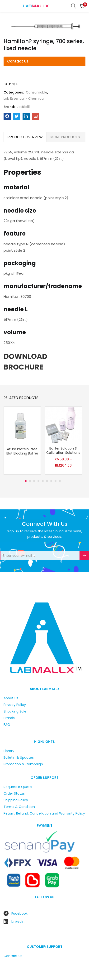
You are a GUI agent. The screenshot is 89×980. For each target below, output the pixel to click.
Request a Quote (18, 787)
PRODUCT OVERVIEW (25, 137)
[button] (82, 6)
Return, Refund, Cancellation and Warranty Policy (44, 813)
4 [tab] (38, 481)
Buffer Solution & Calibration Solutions (63, 450)
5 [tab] (43, 481)
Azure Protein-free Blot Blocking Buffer (22, 451)
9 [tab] (60, 481)
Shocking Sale (15, 711)
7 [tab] (51, 481)
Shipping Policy (16, 800)
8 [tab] (56, 481)
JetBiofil (23, 107)
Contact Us (18, 61)
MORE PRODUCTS (65, 137)
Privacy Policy (15, 705)
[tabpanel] (22, 441)
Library (9, 751)
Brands (9, 718)
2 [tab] (30, 481)
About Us (11, 698)
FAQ (7, 725)
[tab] (25, 137)
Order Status (14, 793)
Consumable (37, 92)
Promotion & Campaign (23, 764)
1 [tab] (26, 481)
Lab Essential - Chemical (24, 98)
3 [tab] (34, 481)
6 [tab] (47, 481)
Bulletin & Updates (19, 757)
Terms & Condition (19, 807)
